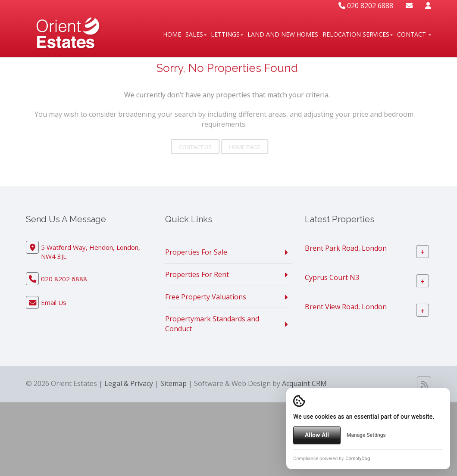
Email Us (54, 302)
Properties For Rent (197, 274)
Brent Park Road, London (346, 248)
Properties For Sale (196, 252)
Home (172, 34)
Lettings (227, 34)
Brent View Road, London (346, 307)
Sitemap (174, 383)
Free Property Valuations (206, 297)
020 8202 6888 (366, 6)
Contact (414, 34)
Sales (196, 34)
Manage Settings (366, 435)
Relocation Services (358, 34)
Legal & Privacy (129, 383)
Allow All (317, 435)
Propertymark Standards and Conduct (212, 324)
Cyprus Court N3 (332, 277)
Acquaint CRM (304, 383)
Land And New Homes (283, 34)
